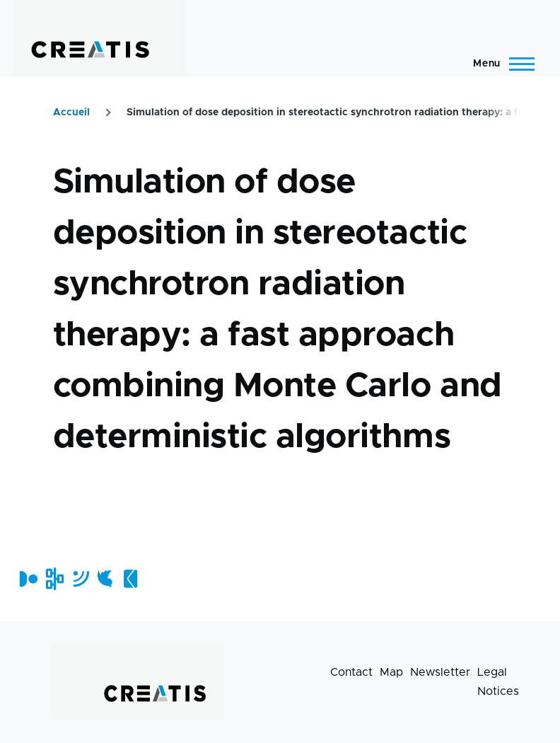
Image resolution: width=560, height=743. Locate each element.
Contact (351, 672)
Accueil (71, 113)
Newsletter (440, 672)
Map (391, 672)
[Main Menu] (500, 64)
